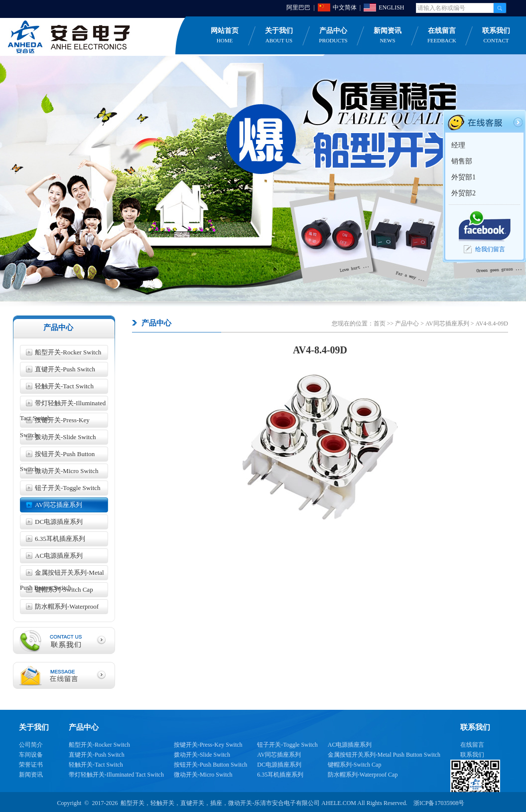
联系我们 (472, 755)
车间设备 (31, 755)
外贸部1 (463, 177)
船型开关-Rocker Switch (68, 352)
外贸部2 (463, 193)
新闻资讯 (388, 36)
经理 (458, 145)
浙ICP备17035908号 (439, 803)
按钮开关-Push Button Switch (57, 456)
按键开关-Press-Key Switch (55, 422)
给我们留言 (490, 249)
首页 (380, 324)
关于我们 (279, 36)
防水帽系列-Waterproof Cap (59, 608)
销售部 (462, 161)
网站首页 (225, 36)
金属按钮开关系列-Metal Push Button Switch (62, 574)
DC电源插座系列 (59, 522)
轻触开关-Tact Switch (64, 386)
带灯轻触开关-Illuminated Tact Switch (63, 405)
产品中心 (333, 36)
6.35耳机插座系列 (60, 539)
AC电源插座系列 (59, 556)
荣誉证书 (31, 765)
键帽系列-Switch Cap (64, 589)
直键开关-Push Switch (65, 369)
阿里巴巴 (298, 7)
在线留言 (442, 36)
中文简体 (345, 7)
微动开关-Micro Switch (66, 471)
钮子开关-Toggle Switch (68, 488)
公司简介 (31, 745)
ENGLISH (391, 7)
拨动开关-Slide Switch (65, 437)
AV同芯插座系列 (59, 505)
